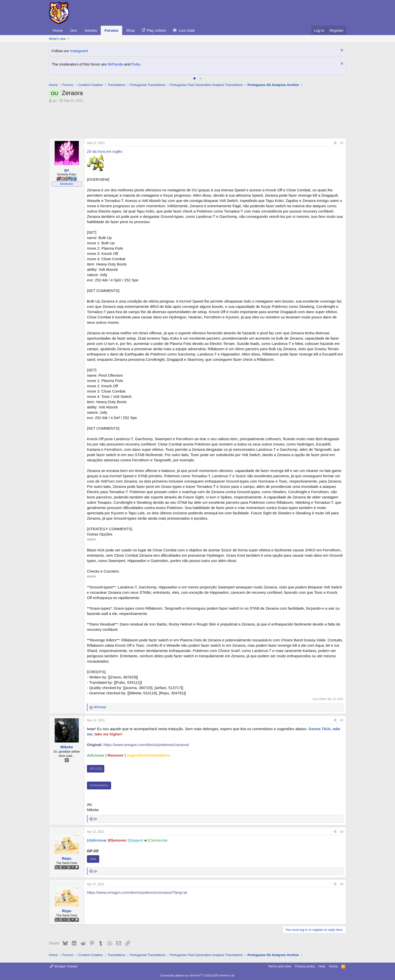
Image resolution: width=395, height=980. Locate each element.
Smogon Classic (64, 966)
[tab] (194, 78)
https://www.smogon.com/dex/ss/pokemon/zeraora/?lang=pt (137, 892)
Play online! (156, 30)
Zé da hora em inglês (105, 151)
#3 (342, 832)
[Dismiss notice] (341, 51)
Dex (74, 30)
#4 (342, 884)
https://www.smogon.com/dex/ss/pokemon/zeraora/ (146, 745)
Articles (91, 30)
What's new (57, 39)
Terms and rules (280, 966)
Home (58, 30)
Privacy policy (305, 966)
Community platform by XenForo (197, 975)
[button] (69, 39)
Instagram (78, 51)
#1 (342, 143)
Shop (130, 30)
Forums (111, 30)
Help (322, 966)
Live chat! (187, 30)
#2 (342, 720)
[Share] (335, 143)
